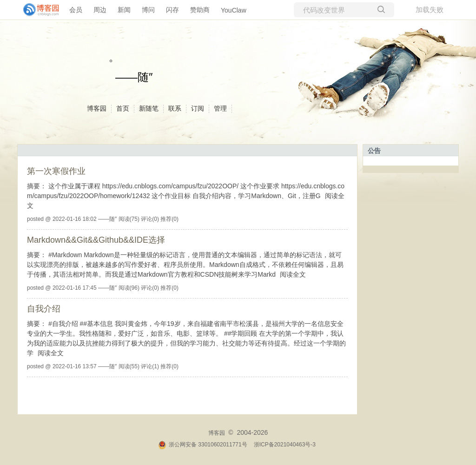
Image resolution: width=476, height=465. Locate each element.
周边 (100, 10)
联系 (175, 108)
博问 (148, 10)
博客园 (97, 108)
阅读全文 (293, 274)
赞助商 (200, 10)
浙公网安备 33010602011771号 (203, 445)
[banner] (37, 10)
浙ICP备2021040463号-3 (285, 445)
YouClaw (234, 10)
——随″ (134, 77)
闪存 (172, 10)
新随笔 (149, 108)
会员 (76, 10)
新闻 (124, 10)
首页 (123, 108)
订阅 (198, 108)
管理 (220, 108)
